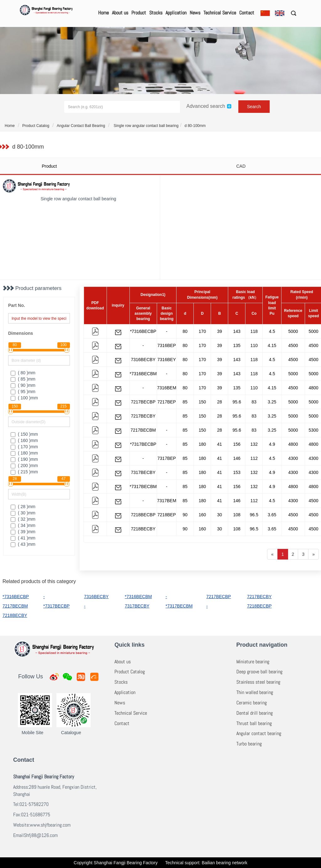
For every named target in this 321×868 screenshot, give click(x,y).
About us (120, 13)
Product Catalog (36, 126)
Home (103, 13)
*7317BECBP (143, 444)
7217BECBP (143, 402)
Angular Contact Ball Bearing (81, 126)
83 (254, 402)
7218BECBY (143, 529)
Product (139, 13)
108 (237, 515)
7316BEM (167, 388)
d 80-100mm (195, 126)
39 (220, 331)
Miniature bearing (253, 662)
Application (176, 13)
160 (202, 515)
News (195, 13)
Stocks (156, 13)
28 (220, 402)
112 (254, 458)
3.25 (272, 402)
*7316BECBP (143, 331)
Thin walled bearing (255, 692)
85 (185, 402)
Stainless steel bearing (258, 682)
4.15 (272, 345)
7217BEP (167, 402)
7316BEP (167, 345)
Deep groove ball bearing (259, 672)
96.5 (254, 515)
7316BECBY (143, 360)
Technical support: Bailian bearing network (206, 863)
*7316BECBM (143, 374)
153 (237, 472)
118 (254, 331)
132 (254, 444)
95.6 (237, 402)
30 (220, 515)
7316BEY (167, 360)
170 (202, 331)
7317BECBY (143, 472)
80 (185, 331)
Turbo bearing (249, 744)
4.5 (272, 331)
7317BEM (167, 501)
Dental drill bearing (255, 713)
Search (254, 107)
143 (237, 331)
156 (237, 444)
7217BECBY (143, 416)
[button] (291, 13)
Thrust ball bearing (254, 723)
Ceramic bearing (252, 703)
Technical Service (220, 13)
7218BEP (167, 515)
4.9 (272, 444)
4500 (293, 345)
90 (185, 515)
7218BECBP (143, 515)
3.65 (272, 515)
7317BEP (167, 458)
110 (254, 345)
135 (237, 345)
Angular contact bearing (259, 733)
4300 (293, 458)
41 (220, 444)
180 (202, 444)
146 (237, 458)
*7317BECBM (143, 487)
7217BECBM (143, 430)
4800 (293, 444)
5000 (293, 331)
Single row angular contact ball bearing (145, 126)
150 (202, 402)
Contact (247, 13)
